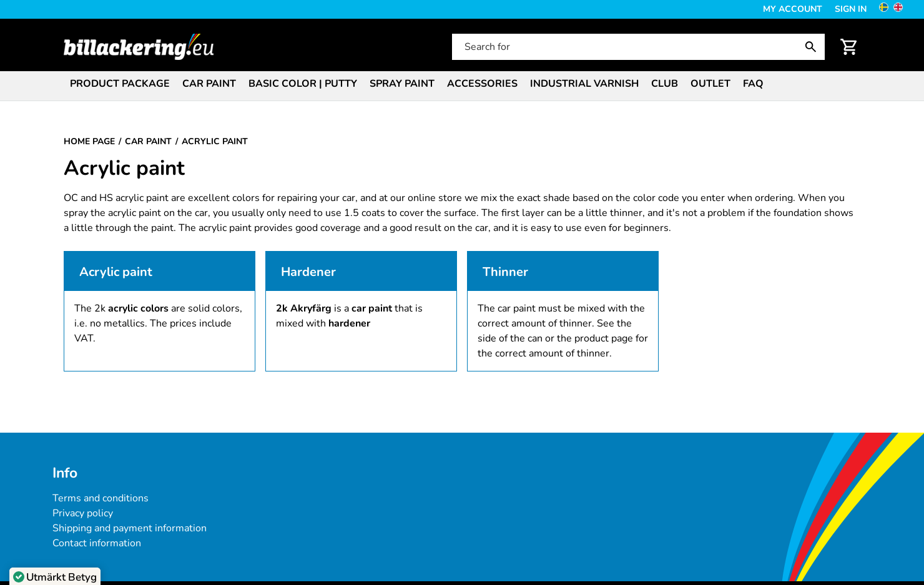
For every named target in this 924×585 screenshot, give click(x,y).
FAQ (753, 84)
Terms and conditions (101, 498)
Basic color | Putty (303, 84)
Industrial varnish (584, 84)
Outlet (710, 84)
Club (665, 84)
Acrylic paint (116, 272)
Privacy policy (83, 513)
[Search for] (637, 47)
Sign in (851, 9)
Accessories (482, 84)
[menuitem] (120, 83)
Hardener (308, 272)
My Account (793, 9)
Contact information (97, 543)
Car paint (209, 84)
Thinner (505, 272)
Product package (120, 84)
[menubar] (462, 85)
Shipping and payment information (130, 528)
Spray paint (402, 84)
